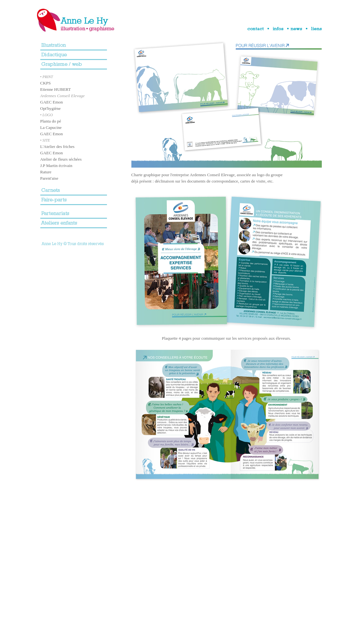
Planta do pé (51, 121)
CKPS (46, 83)
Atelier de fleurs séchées (61, 159)
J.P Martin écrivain (56, 166)
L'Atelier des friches (57, 147)
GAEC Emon (52, 102)
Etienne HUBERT (56, 89)
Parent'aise (49, 178)
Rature (46, 172)
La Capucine (51, 127)
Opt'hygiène (51, 108)
